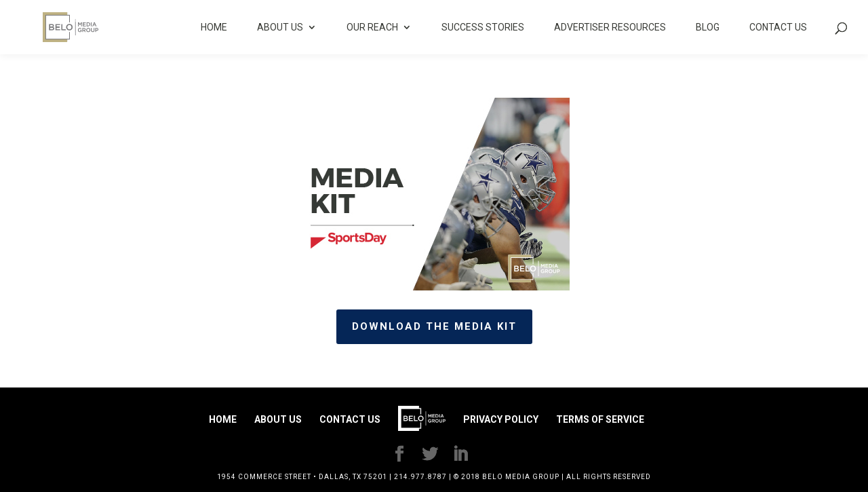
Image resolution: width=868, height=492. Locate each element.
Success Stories (483, 27)
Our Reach (372, 27)
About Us (280, 27)
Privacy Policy (501, 419)
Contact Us (778, 27)
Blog (708, 27)
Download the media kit (434, 326)
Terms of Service (600, 419)
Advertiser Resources (610, 27)
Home (214, 27)
